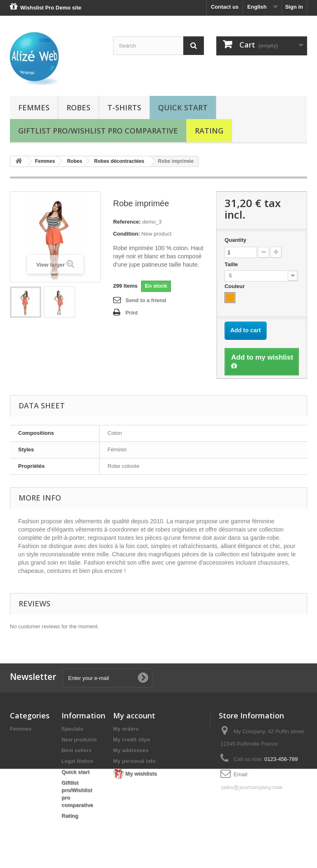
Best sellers (77, 750)
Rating (209, 131)
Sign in (294, 7)
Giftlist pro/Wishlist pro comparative (98, 131)
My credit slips (132, 740)
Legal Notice (77, 761)
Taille (232, 264)
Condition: (127, 234)
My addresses (131, 750)
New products (79, 740)
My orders (126, 729)
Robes (78, 107)
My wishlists (135, 774)
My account (134, 715)
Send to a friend (146, 300)
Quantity (235, 240)
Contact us (225, 7)
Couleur (235, 286)
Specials (72, 729)
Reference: (127, 222)
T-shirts (124, 107)
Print (132, 313)
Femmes (34, 107)
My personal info (134, 761)
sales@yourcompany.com (251, 787)
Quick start (183, 107)
